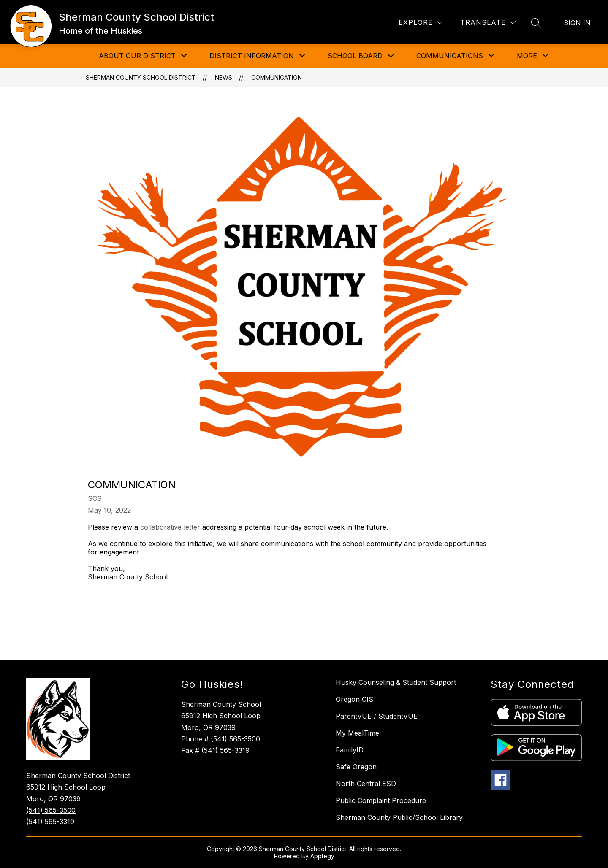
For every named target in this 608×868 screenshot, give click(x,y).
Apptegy (322, 856)
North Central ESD (366, 784)
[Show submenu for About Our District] (137, 56)
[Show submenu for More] (527, 56)
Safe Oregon (356, 767)
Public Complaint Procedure (381, 800)
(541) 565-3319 (50, 822)
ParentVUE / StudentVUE (377, 716)
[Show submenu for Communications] (450, 56)
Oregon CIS (354, 699)
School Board (355, 56)
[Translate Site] (488, 23)
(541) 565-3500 (51, 810)
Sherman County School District (141, 77)
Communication (277, 77)
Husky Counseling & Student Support (396, 682)
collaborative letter (170, 527)
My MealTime (357, 733)
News (224, 77)
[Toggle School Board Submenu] (391, 56)
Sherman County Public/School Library (399, 817)
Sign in (577, 23)
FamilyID (350, 750)
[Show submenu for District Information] (252, 56)
